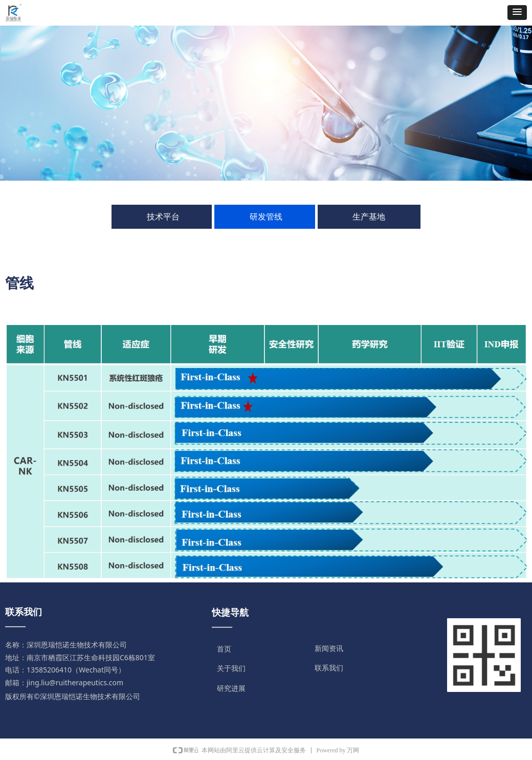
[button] (517, 13)
